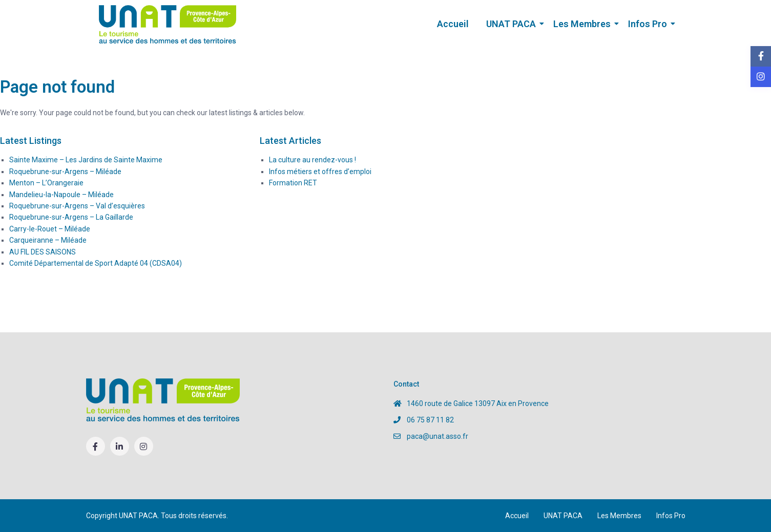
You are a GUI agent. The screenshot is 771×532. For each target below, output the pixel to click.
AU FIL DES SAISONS (43, 252)
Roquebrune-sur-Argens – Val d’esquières (77, 206)
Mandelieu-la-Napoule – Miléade (61, 195)
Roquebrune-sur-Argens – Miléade (65, 172)
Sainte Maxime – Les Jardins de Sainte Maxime (86, 160)
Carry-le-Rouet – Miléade (50, 229)
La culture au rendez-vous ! (312, 160)
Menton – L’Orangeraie (46, 183)
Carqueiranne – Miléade (48, 240)
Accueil (453, 24)
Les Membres (584, 24)
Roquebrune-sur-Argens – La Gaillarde (71, 217)
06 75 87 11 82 (430, 420)
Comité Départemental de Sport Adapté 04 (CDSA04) (96, 263)
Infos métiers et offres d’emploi (320, 172)
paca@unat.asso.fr (437, 436)
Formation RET (293, 183)
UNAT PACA (513, 24)
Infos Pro (649, 24)
